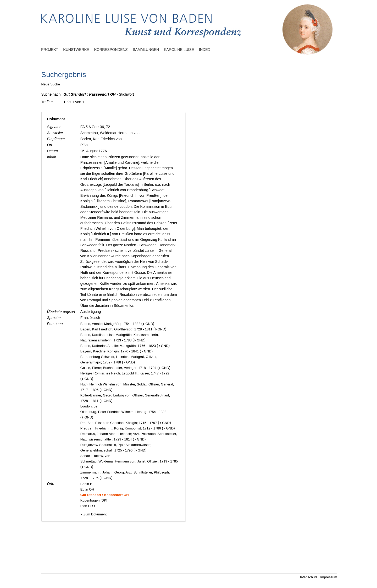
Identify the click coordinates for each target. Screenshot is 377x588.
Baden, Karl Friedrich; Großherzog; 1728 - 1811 (116, 329)
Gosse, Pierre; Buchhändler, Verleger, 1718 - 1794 (118, 368)
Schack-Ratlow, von (95, 456)
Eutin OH (87, 489)
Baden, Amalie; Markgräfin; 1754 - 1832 (110, 324)
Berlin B (86, 484)
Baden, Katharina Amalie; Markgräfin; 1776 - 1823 (118, 346)
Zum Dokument (93, 514)
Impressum (329, 577)
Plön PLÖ (88, 506)
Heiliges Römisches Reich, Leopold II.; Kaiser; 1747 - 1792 (125, 373)
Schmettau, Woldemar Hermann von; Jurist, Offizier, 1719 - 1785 (129, 461)
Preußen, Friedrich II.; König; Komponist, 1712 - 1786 (121, 428)
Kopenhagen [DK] (94, 500)
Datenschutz (308, 577)
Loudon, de (89, 406)
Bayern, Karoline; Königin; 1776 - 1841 (110, 351)
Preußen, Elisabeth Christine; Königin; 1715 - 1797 (119, 423)
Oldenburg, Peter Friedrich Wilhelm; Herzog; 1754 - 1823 (123, 412)
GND (148, 324)
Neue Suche (51, 84)
